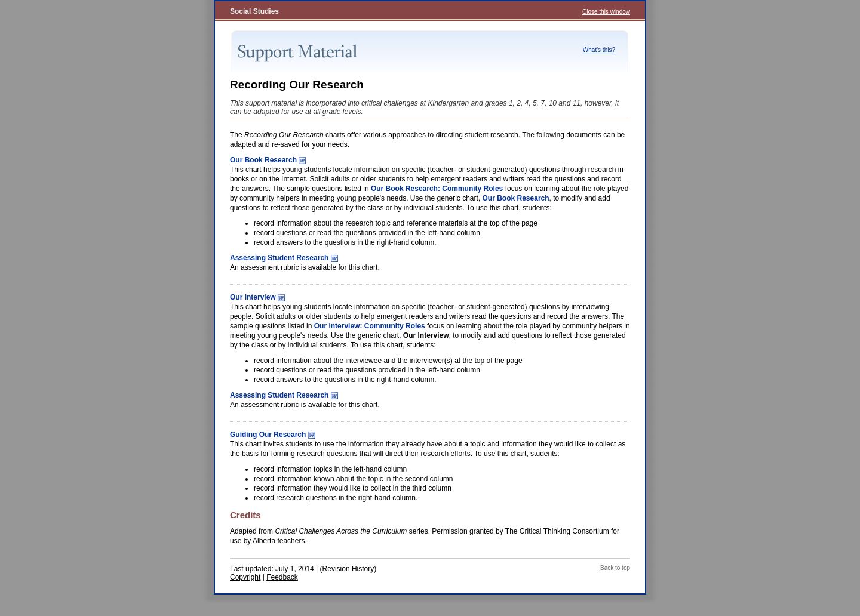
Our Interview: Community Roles (370, 326)
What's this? (599, 50)
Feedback (282, 577)
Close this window (606, 12)
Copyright (245, 577)
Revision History (348, 569)
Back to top (615, 568)
